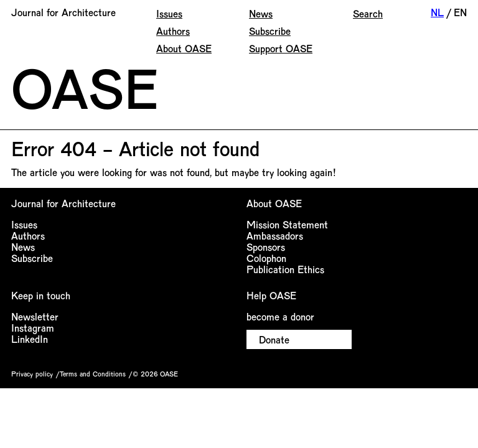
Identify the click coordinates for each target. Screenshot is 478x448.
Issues (169, 13)
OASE (85, 87)
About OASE (184, 48)
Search (368, 13)
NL (437, 12)
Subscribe (270, 31)
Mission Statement (287, 224)
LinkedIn (30, 339)
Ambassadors (275, 236)
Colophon (266, 258)
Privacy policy (32, 374)
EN (460, 12)
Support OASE (281, 48)
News (261, 13)
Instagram (33, 328)
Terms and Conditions (93, 374)
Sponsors (266, 247)
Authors (173, 31)
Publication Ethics (285, 269)
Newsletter (35, 316)
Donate (274, 339)
